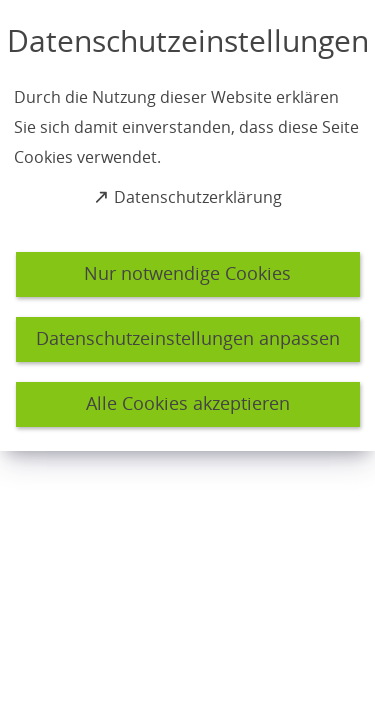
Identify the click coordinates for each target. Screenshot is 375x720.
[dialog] (187, 225)
